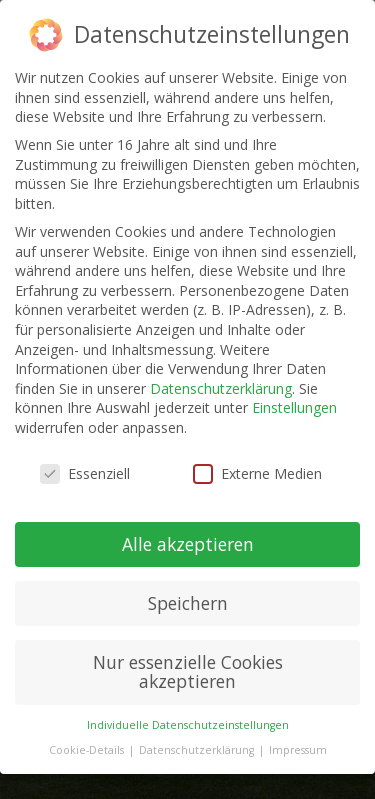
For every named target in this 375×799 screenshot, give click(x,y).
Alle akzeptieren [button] (188, 544)
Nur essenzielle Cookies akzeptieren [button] (188, 672)
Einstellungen (294, 407)
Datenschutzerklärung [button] (198, 750)
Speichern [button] (188, 603)
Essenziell (85, 473)
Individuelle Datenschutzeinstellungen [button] (188, 725)
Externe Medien (257, 473)
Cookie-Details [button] (88, 750)
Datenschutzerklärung (221, 388)
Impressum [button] (298, 750)
